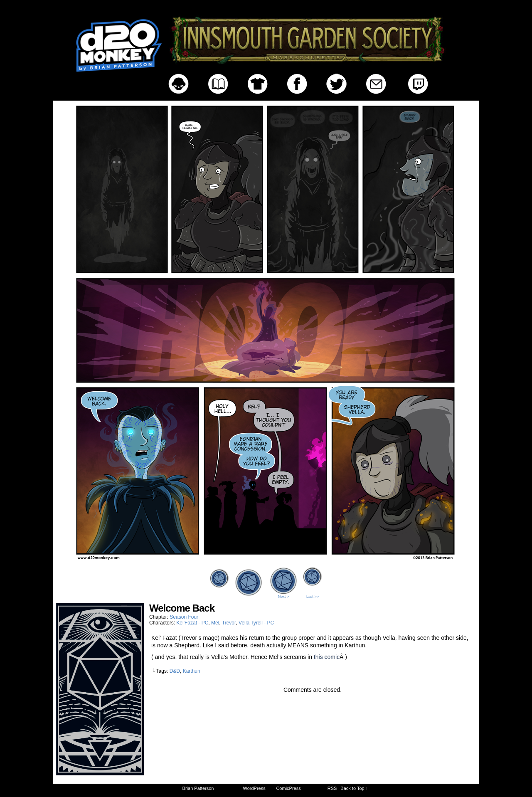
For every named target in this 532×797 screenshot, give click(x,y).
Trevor (229, 623)
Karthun (192, 671)
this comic (327, 657)
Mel (215, 623)
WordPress (254, 788)
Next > (283, 597)
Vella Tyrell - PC (256, 623)
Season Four (184, 617)
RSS (332, 788)
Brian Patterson (198, 788)
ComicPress (288, 788)
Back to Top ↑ (354, 788)
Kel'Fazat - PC (192, 623)
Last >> (313, 597)
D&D (175, 671)
